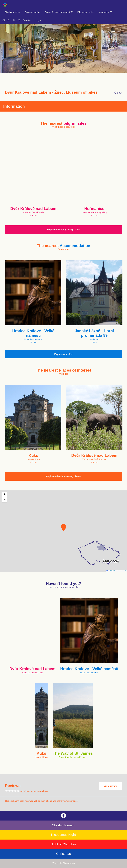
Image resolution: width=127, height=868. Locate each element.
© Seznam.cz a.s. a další (119, 571)
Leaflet (109, 571)
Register (27, 20)
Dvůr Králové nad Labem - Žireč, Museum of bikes (51, 92)
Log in (39, 20)
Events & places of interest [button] (59, 12)
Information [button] (106, 12)
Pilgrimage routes (86, 12)
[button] (64, 528)
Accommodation (32, 12)
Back (118, 93)
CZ (4, 20)
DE (19, 20)
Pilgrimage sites (12, 12)
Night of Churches (63, 844)
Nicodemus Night (63, 835)
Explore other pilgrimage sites (64, 230)
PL (14, 20)
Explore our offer (64, 354)
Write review (111, 786)
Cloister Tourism (64, 825)
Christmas (63, 854)
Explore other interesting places (63, 476)
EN (9, 20)
